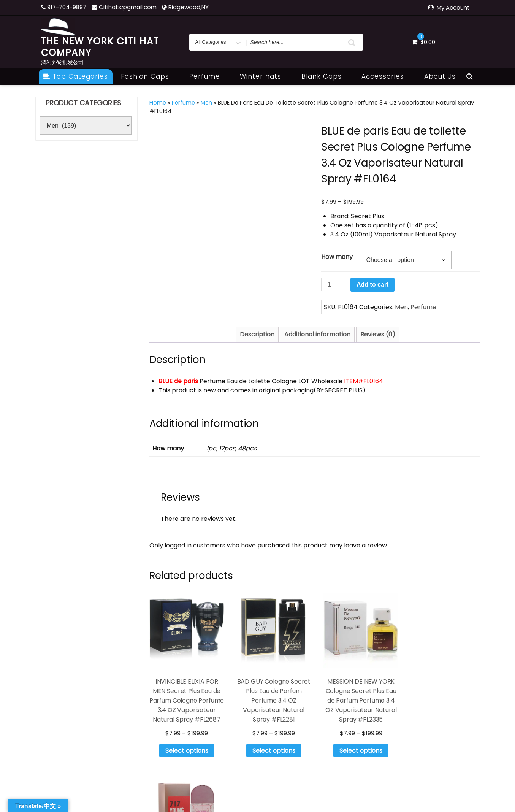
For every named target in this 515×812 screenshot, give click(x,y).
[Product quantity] (332, 285)
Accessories (387, 76)
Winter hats (265, 76)
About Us (440, 76)
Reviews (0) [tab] (378, 334)
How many (337, 257)
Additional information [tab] (317, 334)
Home (158, 103)
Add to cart (372, 285)
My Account (453, 7)
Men (206, 103)
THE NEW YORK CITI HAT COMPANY (100, 47)
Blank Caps (326, 76)
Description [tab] (257, 334)
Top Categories (76, 76)
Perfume (209, 76)
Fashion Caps (149, 76)
